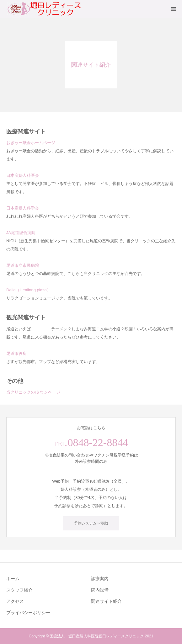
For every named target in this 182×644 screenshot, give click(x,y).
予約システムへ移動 (91, 523)
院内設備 (100, 590)
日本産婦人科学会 (23, 208)
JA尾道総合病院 (21, 233)
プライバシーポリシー (28, 613)
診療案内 (100, 579)
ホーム (13, 579)
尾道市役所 (16, 353)
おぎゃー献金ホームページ (31, 143)
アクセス (15, 601)
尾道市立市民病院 (23, 265)
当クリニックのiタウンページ (33, 392)
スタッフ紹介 (19, 590)
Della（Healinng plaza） (29, 290)
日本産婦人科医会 (23, 175)
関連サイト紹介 (106, 601)
